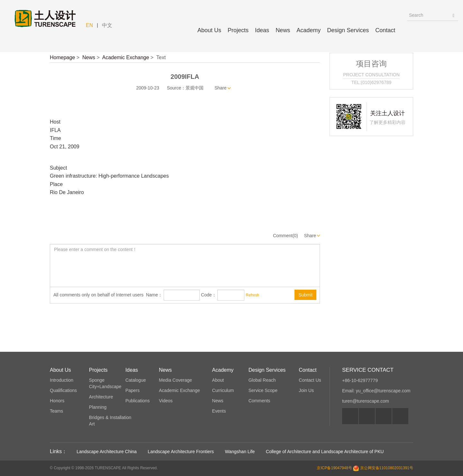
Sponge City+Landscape (105, 383)
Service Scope (263, 390)
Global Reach (262, 380)
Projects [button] (238, 30)
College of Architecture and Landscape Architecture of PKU (325, 452)
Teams (56, 411)
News (89, 57)
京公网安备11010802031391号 (387, 468)
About (218, 380)
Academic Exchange (126, 57)
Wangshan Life (240, 452)
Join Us (306, 390)
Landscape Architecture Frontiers (181, 452)
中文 (107, 25)
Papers (132, 390)
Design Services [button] (348, 30)
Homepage (62, 57)
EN (89, 25)
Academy (309, 30)
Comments (259, 401)
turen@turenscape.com (366, 401)
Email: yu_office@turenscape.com (376, 391)
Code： (209, 295)
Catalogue (136, 380)
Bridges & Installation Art (110, 421)
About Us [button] (209, 30)
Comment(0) (286, 236)
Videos (166, 401)
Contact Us (310, 380)
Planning (98, 407)
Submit (305, 295)
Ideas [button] (262, 30)
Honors (57, 401)
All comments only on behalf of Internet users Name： (108, 295)
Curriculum (223, 390)
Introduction (62, 380)
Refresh (252, 295)
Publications (138, 401)
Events (219, 411)
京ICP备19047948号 (334, 468)
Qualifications (63, 390)
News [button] (283, 30)
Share (220, 88)
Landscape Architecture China (107, 452)
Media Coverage (175, 380)
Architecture (101, 397)
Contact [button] (385, 30)
